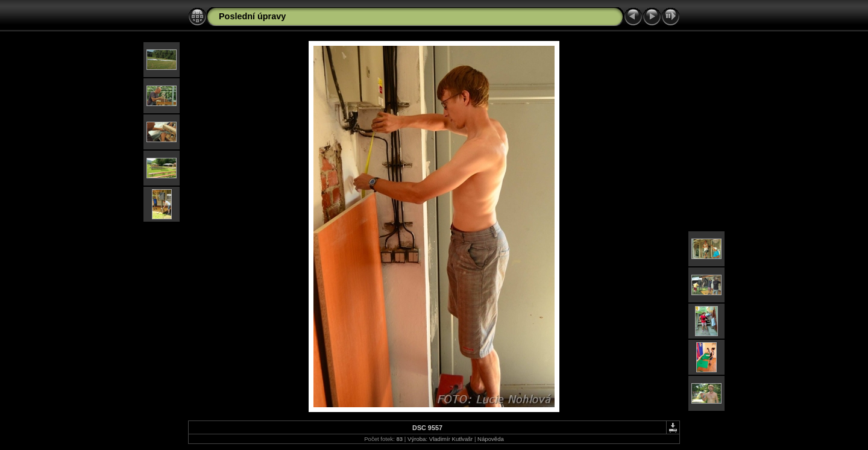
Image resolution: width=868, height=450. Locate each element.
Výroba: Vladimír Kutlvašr (440, 439)
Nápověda (491, 439)
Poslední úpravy (252, 16)
